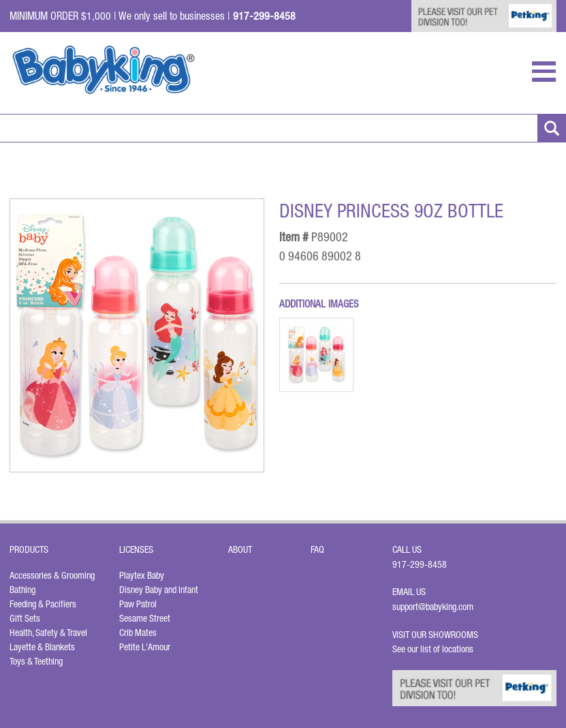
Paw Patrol (138, 604)
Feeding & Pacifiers (43, 604)
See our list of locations (433, 649)
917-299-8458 (420, 564)
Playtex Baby (142, 575)
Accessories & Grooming (52, 575)
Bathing (22, 590)
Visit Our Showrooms (437, 635)
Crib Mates (138, 633)
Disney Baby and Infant (159, 590)
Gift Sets (25, 618)
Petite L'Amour (145, 647)
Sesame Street (145, 618)
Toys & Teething (36, 661)
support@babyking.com (433, 607)
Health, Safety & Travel (48, 633)
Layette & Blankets (42, 647)
